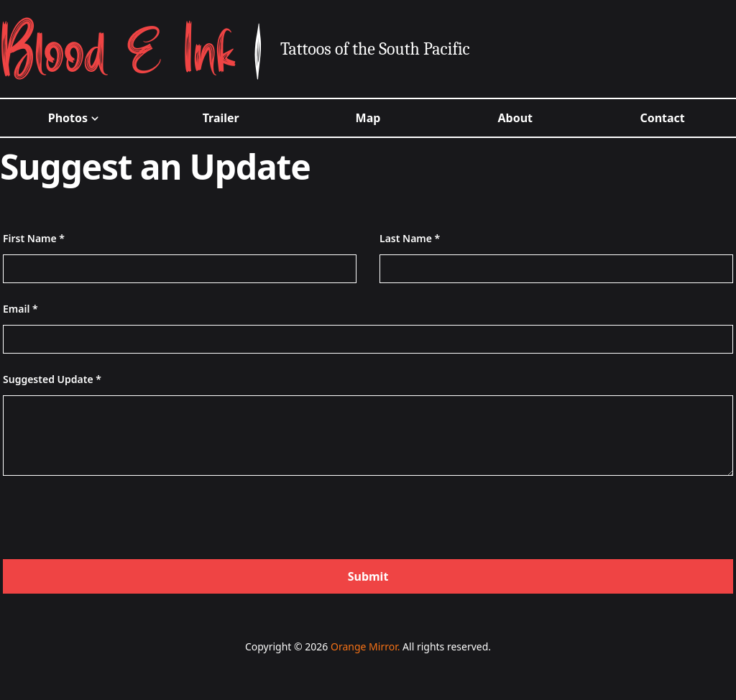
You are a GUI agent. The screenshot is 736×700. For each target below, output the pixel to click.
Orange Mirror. (365, 646)
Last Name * (410, 238)
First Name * (34, 238)
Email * (20, 309)
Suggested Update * (52, 379)
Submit (368, 576)
